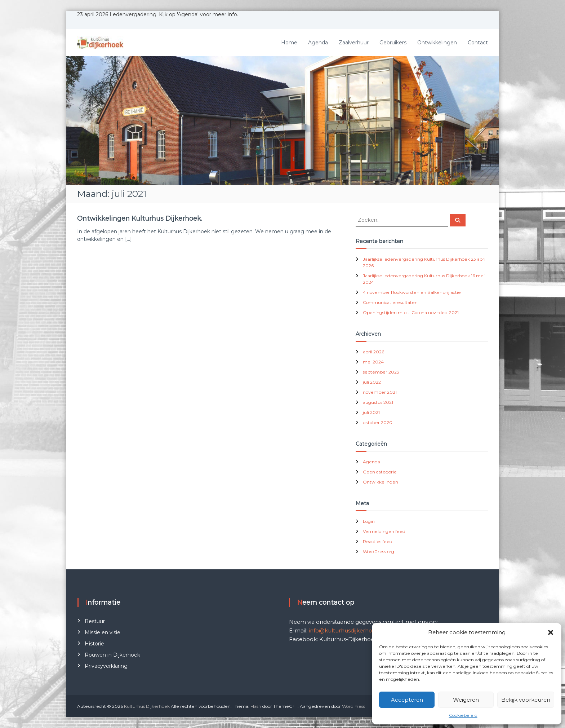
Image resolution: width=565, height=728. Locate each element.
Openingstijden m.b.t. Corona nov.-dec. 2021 (411, 312)
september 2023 (381, 372)
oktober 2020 (378, 422)
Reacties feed (378, 541)
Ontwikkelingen (437, 43)
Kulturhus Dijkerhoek (147, 706)
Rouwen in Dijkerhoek (112, 655)
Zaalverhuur (354, 43)
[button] (551, 632)
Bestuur (95, 621)
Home (289, 43)
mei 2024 (373, 362)
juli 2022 (372, 382)
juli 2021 (371, 412)
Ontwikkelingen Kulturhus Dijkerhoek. (140, 219)
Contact (478, 43)
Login (369, 521)
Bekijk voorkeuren (526, 700)
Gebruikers (393, 43)
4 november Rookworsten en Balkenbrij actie (412, 292)
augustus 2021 (378, 402)
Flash (256, 706)
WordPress (353, 706)
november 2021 (380, 392)
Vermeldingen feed (384, 531)
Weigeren (466, 700)
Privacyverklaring (106, 666)
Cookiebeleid (463, 715)
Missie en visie (103, 632)
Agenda (318, 43)
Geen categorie (380, 472)
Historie (94, 644)
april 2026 (373, 352)
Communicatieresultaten (390, 302)
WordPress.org (379, 551)
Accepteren (407, 700)
